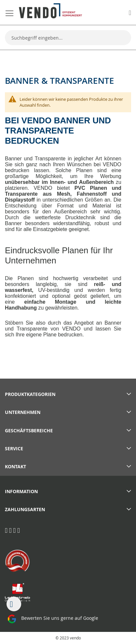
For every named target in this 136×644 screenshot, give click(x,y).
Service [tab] (14, 448)
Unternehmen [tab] (23, 412)
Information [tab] (21, 491)
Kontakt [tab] (15, 466)
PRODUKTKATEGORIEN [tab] (30, 394)
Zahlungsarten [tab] (25, 509)
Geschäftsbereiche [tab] (29, 430)
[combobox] (68, 38)
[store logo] (51, 11)
